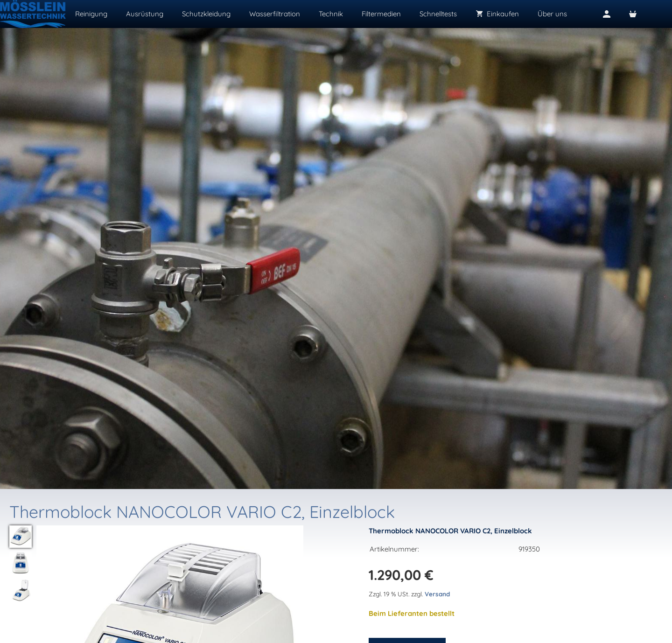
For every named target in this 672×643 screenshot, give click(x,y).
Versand (437, 594)
